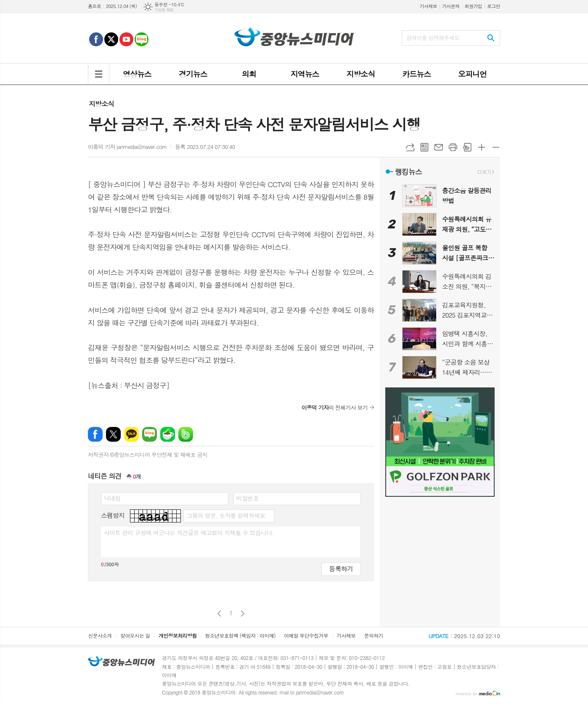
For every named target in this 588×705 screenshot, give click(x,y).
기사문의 (451, 6)
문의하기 (374, 635)
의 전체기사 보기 (335, 407)
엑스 (113, 434)
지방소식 (101, 104)
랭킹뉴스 (408, 172)
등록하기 (341, 569)
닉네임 (112, 498)
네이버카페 (168, 434)
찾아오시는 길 (135, 635)
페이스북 (95, 434)
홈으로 (94, 6)
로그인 (494, 6)
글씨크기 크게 (482, 147)
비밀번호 (248, 498)
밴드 (186, 434)
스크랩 (467, 147)
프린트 (453, 147)
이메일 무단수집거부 (306, 635)
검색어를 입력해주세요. (434, 38)
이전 (219, 614)
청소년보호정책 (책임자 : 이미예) (240, 635)
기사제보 (428, 6)
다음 (242, 614)
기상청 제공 (164, 10)
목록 (424, 147)
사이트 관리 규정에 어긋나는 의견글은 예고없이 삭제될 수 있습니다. (189, 533)
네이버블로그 (150, 434)
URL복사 (410, 147)
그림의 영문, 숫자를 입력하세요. (226, 515)
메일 (439, 147)
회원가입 (473, 6)
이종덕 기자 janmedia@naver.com (127, 147)
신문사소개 (100, 635)
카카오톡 (131, 434)
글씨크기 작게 (496, 147)
